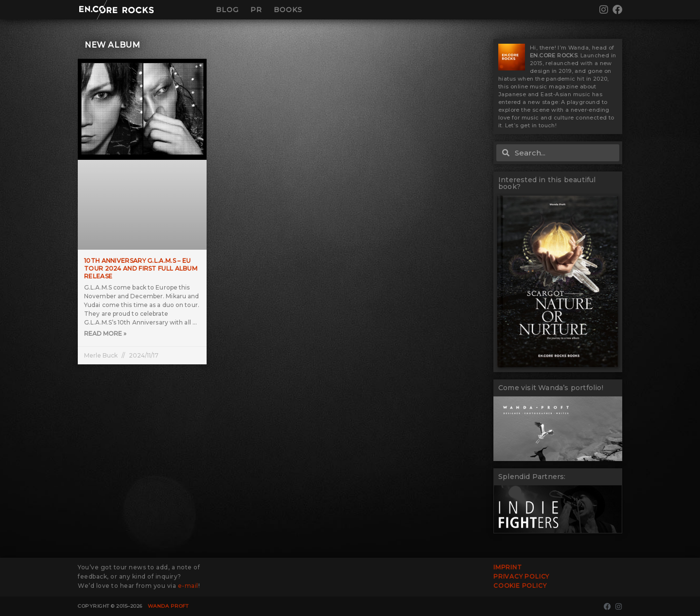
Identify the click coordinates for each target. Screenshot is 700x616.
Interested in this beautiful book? (547, 183)
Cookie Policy (520, 586)
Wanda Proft (168, 606)
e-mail (188, 586)
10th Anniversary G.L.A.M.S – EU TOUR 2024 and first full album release (141, 268)
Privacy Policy (521, 576)
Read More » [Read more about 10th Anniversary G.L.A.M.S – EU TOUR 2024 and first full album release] (105, 334)
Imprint (508, 567)
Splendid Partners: (532, 477)
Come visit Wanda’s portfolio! (551, 388)
